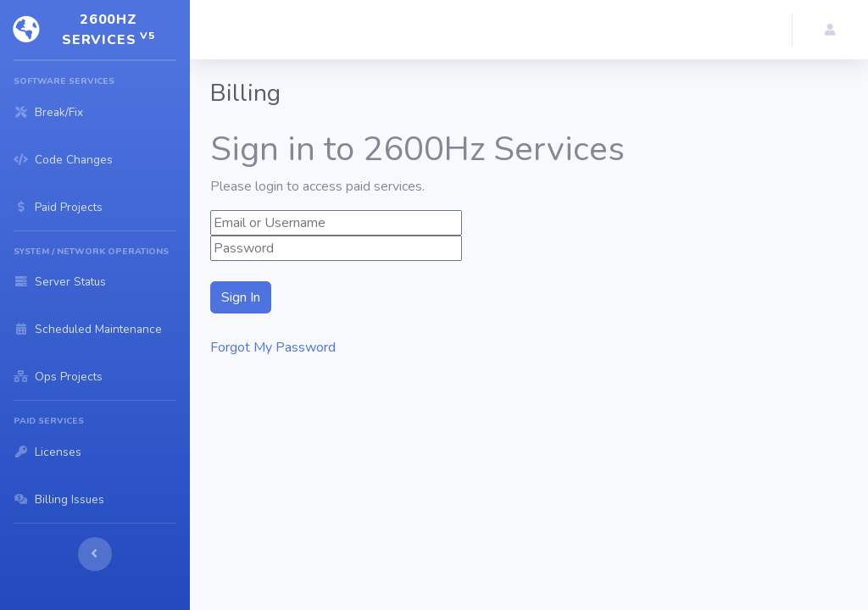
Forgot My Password (273, 347)
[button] (831, 30)
